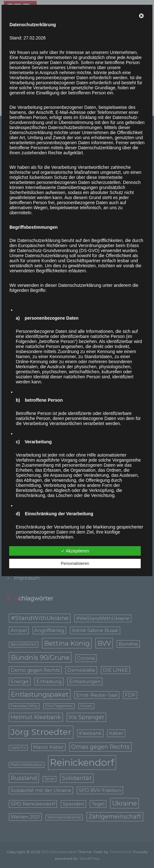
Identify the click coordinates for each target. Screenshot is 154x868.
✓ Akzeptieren (75, 551)
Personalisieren (75, 563)
